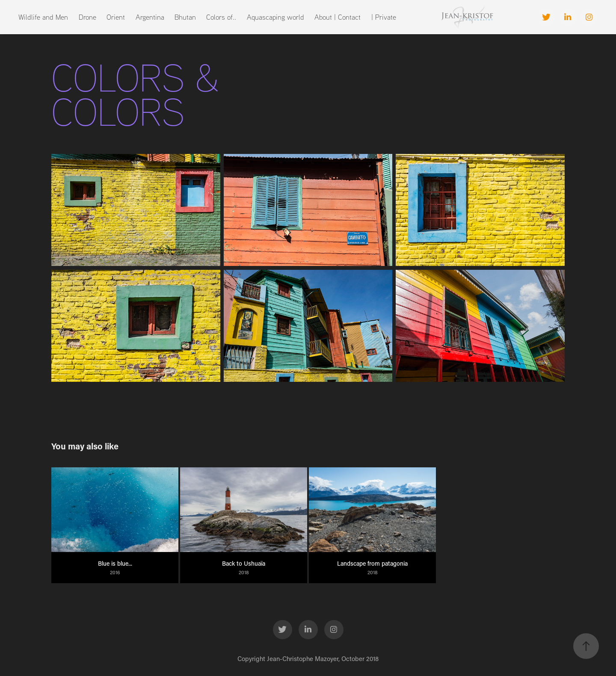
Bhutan (185, 17)
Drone (87, 17)
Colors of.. (221, 17)
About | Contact (338, 17)
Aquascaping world (275, 17)
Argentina (150, 17)
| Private (384, 17)
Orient (116, 17)
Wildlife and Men (43, 17)
